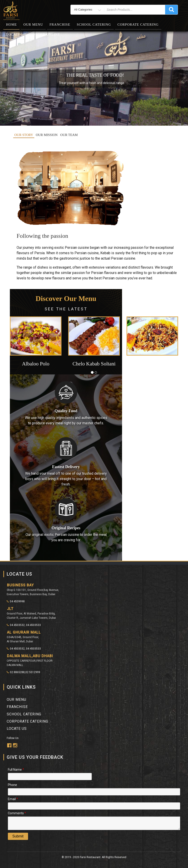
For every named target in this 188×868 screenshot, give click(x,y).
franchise (17, 707)
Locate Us (16, 34)
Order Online (46, 34)
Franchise (60, 24)
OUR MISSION (47, 135)
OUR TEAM (69, 135)
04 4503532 (16, 625)
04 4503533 (33, 625)
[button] (23, 344)
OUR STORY (24, 135)
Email (13, 799)
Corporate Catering (138, 24)
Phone (12, 785)
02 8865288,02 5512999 (23, 672)
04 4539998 (16, 601)
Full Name (16, 769)
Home (11, 24)
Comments (17, 813)
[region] (94, 79)
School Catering (94, 24)
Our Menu (33, 24)
